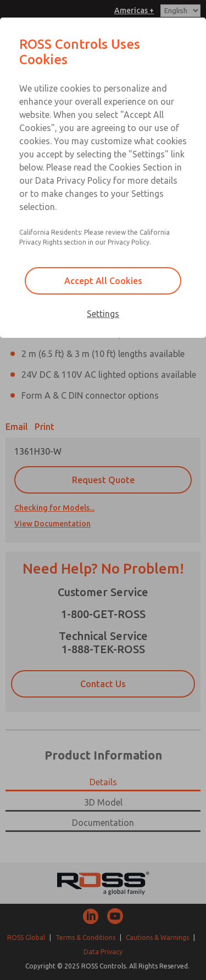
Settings (103, 314)
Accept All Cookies (103, 281)
